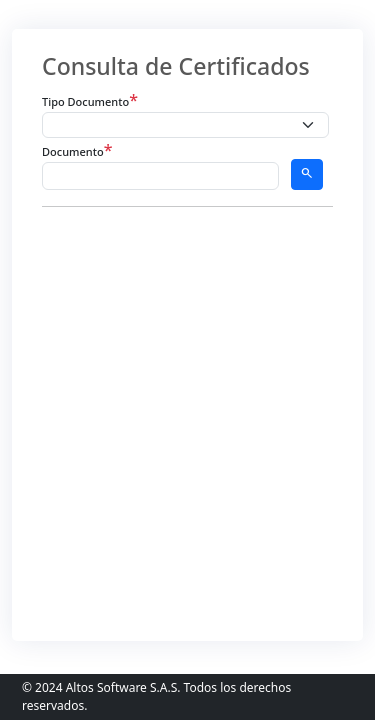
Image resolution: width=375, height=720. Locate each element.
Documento (77, 150)
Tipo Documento (90, 100)
